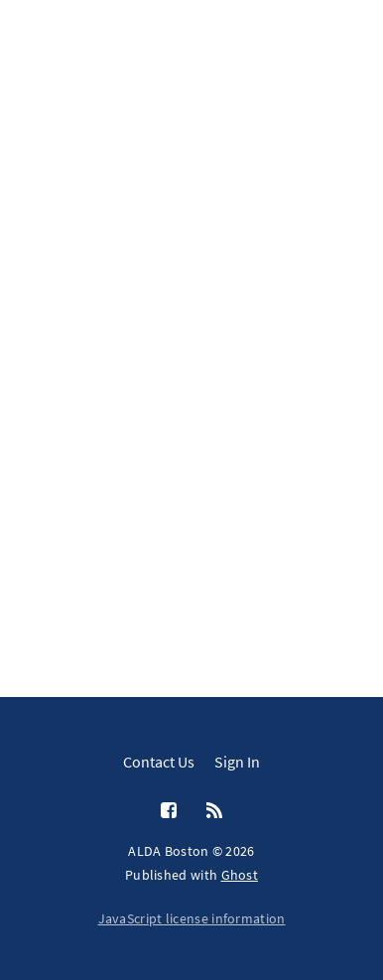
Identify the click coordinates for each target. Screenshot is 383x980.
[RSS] (214, 811)
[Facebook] (169, 811)
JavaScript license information (192, 918)
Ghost (240, 875)
